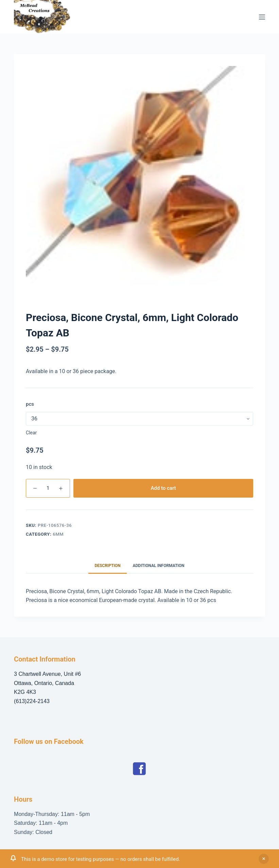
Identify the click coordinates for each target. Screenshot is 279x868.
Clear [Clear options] (31, 433)
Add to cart (163, 488)
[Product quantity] (48, 488)
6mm (58, 534)
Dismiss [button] (264, 859)
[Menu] (262, 17)
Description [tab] (107, 566)
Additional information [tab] (159, 566)
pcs (30, 404)
